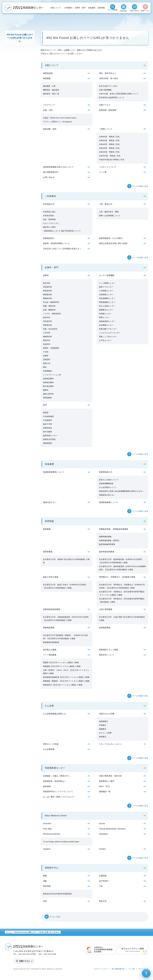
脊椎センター (104, 317)
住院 (45, 901)
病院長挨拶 (48, 73)
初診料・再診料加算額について (56, 243)
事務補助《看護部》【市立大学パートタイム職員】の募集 (66, 681)
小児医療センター (106, 291)
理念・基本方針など (108, 73)
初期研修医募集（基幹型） (110, 540)
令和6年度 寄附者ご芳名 (109, 137)
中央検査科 (48, 420)
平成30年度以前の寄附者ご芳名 (112, 160)
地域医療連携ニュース (109, 502)
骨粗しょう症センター (108, 337)
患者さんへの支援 (51, 744)
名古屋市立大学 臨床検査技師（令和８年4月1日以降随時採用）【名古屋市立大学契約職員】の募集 (122, 568)
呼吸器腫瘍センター (107, 302)
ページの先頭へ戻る (140, 186)
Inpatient (47, 849)
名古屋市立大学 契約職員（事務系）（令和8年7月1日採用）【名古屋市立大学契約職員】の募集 (65, 637)
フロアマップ (49, 105)
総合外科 (47, 317)
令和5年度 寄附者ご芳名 (109, 140)
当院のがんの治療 (107, 714)
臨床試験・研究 (50, 129)
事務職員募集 (49, 628)
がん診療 (49, 706)
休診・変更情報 (49, 219)
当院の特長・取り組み (109, 78)
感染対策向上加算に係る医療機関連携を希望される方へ (121, 491)
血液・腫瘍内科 (49, 310)
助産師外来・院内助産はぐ (55, 781)
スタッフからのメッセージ (110, 744)
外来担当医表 (48, 216)
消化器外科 (48, 321)
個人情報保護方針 (51, 172)
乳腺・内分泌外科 (50, 329)
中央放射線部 (48, 416)
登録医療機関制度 (106, 483)
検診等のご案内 (49, 227)
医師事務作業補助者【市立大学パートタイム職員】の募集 (66, 677)
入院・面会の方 (106, 204)
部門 (45, 405)
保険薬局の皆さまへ (107, 495)
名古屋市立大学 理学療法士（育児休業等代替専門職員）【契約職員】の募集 (122, 600)
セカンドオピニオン (51, 223)
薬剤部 (46, 413)
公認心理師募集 (106, 609)
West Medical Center (56, 816)
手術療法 (103, 725)
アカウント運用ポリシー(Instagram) (57, 122)
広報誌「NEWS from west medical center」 (60, 118)
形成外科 (47, 344)
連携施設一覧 (105, 792)
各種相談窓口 (49, 238)
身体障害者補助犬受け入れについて (58, 167)
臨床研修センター (50, 435)
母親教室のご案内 (107, 781)
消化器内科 (48, 287)
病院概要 (47, 78)
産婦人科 (47, 363)
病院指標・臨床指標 (108, 110)
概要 (45, 876)
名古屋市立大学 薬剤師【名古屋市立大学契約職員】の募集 (66, 561)
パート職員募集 (50, 655)
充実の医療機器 (105, 90)
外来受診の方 (49, 204)
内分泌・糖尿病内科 (51, 302)
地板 (45, 881)
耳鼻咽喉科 (48, 371)
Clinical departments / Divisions (112, 829)
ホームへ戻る (55, 917)
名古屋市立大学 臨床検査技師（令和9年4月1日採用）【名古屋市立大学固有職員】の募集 (121, 561)
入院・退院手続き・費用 (109, 212)
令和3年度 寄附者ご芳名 (109, 148)
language (123, 11)
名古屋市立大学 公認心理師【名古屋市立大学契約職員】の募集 (122, 619)
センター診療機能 (107, 275)
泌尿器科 (47, 359)
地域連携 (92, 8)
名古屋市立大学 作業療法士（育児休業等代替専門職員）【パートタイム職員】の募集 (122, 593)
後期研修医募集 (105, 537)
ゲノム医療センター (107, 283)
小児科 (46, 352)
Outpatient (103, 834)
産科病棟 (47, 786)
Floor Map (47, 829)
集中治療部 (48, 432)
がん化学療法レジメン (108, 487)
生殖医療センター (106, 294)
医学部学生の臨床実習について (112, 97)
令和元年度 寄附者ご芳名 (110, 156)
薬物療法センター (106, 310)
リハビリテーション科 (52, 375)
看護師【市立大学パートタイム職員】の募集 (61, 662)
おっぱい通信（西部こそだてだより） (59, 797)
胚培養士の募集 (50, 650)
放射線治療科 (48, 382)
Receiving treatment (52, 834)
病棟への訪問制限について (110, 216)
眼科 (45, 367)
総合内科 (47, 283)
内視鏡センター (105, 314)
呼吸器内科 (48, 291)
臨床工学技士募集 (51, 577)
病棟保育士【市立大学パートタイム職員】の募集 (63, 685)
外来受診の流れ (49, 212)
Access (102, 824)
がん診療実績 (49, 749)
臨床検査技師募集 (107, 552)
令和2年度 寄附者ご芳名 (109, 152)
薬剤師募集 (48, 552)
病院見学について (107, 655)
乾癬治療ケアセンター (108, 329)
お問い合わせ (134, 11)
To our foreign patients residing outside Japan (61, 842)
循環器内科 (48, 294)
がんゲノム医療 (105, 733)
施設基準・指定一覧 (51, 94)
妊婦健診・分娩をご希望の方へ (56, 776)
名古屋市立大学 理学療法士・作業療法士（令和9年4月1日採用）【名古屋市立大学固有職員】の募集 (122, 586)
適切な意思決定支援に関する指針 (113, 243)
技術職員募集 (105, 628)
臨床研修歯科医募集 (107, 544)
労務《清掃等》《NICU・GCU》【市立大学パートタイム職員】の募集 (66, 672)
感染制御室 (48, 443)
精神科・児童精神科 (51, 348)
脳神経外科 (48, 337)
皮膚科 (46, 356)
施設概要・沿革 (49, 86)
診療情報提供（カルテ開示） (111, 238)
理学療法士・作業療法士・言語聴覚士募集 (117, 577)
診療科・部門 (80, 8)
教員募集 (47, 529)
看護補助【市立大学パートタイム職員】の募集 (62, 666)
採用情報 (101, 8)
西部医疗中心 (52, 868)
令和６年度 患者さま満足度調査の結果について (119, 94)
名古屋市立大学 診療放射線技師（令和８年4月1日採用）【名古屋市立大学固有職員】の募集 (66, 619)
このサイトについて (108, 167)
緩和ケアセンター (106, 287)
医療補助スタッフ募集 (109, 650)
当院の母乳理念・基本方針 (110, 776)
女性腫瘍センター (106, 325)
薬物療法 (103, 729)
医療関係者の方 (106, 472)
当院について (56, 8)
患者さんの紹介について (109, 480)
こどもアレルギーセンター (110, 333)
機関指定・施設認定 (51, 90)
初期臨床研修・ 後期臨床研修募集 (114, 529)
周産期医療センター (55, 768)
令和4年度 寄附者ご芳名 (109, 144)
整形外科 (47, 340)
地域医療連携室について (54, 472)
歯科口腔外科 (48, 394)
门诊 (101, 886)
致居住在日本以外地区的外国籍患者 (57, 894)
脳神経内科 (48, 298)
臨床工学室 (48, 424)
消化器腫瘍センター (107, 298)
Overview (47, 824)
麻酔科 (46, 390)
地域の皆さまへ (50, 502)
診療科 (46, 275)
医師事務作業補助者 (51, 642)
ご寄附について (106, 129)
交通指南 (103, 876)
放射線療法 (103, 721)
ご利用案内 (68, 8)
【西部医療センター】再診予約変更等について (62, 231)
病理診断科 (48, 398)
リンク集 (103, 172)
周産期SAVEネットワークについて (58, 792)
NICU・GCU (104, 786)
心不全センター (105, 340)
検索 (113, 11)
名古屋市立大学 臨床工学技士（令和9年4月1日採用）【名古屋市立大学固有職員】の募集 (65, 586)
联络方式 (103, 901)
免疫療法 (103, 737)
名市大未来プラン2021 (108, 86)
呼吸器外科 (48, 325)
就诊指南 (47, 886)
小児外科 (47, 333)
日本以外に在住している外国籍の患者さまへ (62, 249)
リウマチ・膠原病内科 (52, 314)
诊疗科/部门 (104, 881)
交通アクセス (145, 11)
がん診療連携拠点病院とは (55, 714)
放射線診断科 (48, 379)
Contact (102, 849)
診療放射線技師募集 (52, 609)
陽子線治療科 (48, 386)
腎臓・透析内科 (49, 306)
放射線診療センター (107, 321)
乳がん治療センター (107, 306)
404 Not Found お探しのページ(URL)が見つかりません (20, 38)
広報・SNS (48, 110)
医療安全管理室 (49, 439)
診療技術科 (48, 428)
